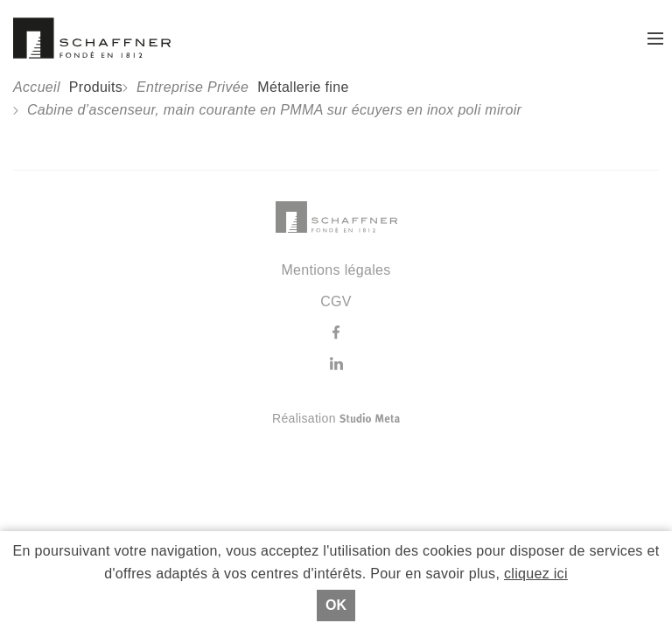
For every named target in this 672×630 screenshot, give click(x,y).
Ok (336, 605)
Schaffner (92, 38)
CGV (336, 301)
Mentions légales (336, 270)
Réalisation (406, 418)
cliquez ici (536, 574)
